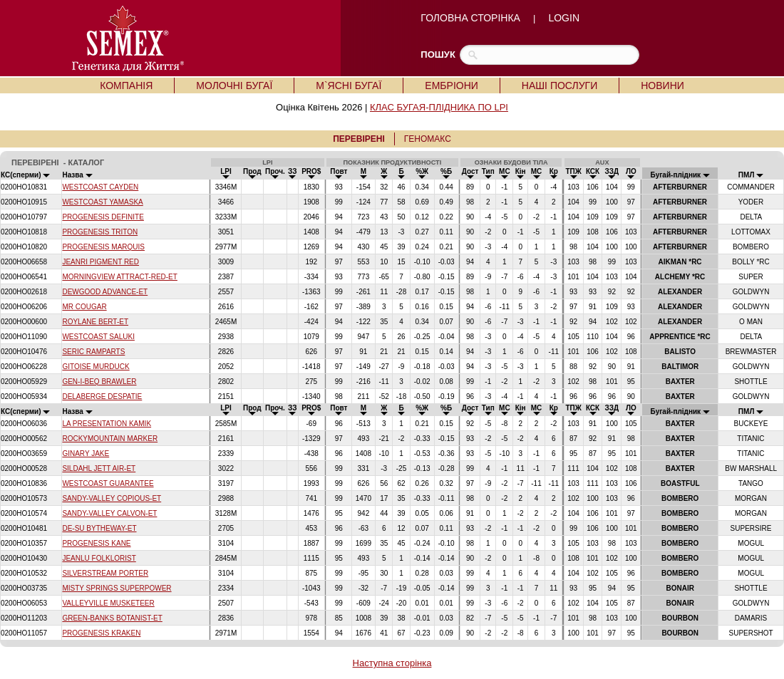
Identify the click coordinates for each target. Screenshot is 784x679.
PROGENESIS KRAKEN (101, 633)
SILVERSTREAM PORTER (105, 573)
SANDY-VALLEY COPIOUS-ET (112, 498)
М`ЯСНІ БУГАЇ (349, 85)
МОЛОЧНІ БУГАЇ (234, 85)
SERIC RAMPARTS (93, 352)
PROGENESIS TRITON (100, 232)
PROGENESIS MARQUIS (103, 247)
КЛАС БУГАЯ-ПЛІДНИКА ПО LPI (439, 107)
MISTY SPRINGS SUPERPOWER (117, 588)
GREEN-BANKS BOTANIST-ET (112, 618)
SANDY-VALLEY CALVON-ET (109, 513)
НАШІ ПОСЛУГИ (559, 85)
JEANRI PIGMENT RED (100, 262)
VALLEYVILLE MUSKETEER (108, 603)
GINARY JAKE (86, 453)
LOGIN (564, 18)
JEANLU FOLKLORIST (99, 558)
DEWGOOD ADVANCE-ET (105, 292)
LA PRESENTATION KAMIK (107, 424)
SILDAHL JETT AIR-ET (99, 468)
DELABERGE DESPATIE (102, 396)
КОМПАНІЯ (126, 85)
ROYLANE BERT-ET (95, 322)
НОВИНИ (662, 85)
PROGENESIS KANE (96, 543)
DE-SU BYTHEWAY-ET (99, 528)
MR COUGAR (84, 307)
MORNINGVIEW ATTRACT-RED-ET (119, 277)
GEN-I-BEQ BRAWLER (99, 382)
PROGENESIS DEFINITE (103, 217)
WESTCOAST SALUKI (98, 337)
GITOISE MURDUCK (96, 367)
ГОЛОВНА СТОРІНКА (470, 18)
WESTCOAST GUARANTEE (108, 483)
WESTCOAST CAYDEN (100, 187)
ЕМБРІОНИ (451, 85)
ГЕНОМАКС (428, 139)
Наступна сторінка (392, 663)
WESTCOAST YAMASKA (102, 202)
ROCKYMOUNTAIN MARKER (110, 439)
